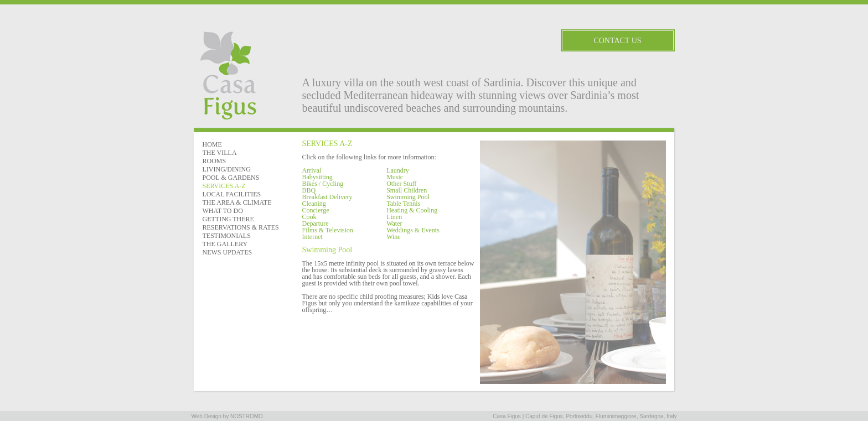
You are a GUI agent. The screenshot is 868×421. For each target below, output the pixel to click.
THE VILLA (220, 153)
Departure (316, 224)
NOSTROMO (247, 416)
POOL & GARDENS (231, 178)
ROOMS (215, 161)
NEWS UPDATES (228, 252)
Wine (394, 237)
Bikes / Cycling (323, 184)
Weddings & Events (413, 230)
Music (395, 177)
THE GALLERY (225, 244)
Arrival (312, 170)
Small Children (407, 190)
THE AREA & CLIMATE (237, 202)
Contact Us (617, 41)
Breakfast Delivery (327, 197)
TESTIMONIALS (227, 236)
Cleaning (314, 204)
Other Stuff (401, 184)
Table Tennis (403, 204)
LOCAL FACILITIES (232, 194)
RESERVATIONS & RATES (241, 227)
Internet (312, 237)
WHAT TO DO (223, 211)
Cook (309, 217)
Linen (394, 217)
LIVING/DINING (227, 169)
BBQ (309, 190)
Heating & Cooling (412, 210)
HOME (212, 144)
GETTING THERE (228, 219)
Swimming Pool (408, 197)
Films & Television (328, 230)
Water (394, 224)
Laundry (398, 170)
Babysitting (317, 177)
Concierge (316, 210)
